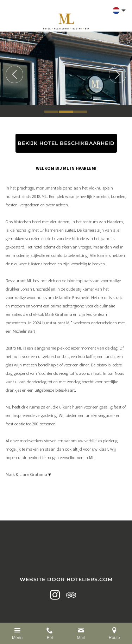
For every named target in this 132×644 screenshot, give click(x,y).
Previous (14, 74)
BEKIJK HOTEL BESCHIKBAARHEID (66, 143)
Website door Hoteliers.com (66, 579)
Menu (17, 638)
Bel (50, 638)
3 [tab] (80, 112)
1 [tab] (51, 112)
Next (118, 74)
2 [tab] (66, 112)
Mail (81, 638)
